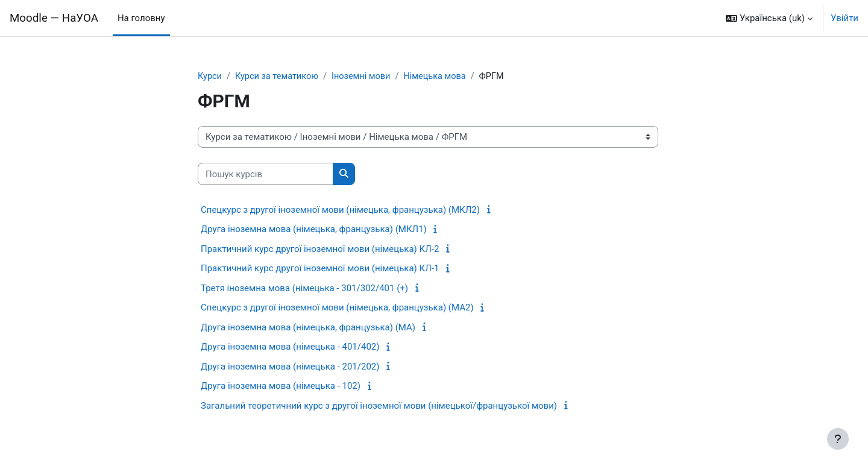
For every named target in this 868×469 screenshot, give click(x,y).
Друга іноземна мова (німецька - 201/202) (290, 367)
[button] (769, 18)
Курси (210, 77)
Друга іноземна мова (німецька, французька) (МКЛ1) (314, 230)
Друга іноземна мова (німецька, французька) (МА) (308, 328)
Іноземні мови (366, 77)
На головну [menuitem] (141, 18)
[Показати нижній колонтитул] (838, 439)
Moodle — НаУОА (54, 18)
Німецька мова (442, 77)
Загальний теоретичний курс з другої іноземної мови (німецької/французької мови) (379, 406)
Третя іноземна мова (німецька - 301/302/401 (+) (304, 289)
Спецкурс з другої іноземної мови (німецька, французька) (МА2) (337, 308)
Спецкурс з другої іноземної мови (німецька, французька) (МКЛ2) (340, 210)
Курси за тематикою (279, 77)
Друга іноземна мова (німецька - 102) (281, 386)
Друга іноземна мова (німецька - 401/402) (290, 347)
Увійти (844, 18)
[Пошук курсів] (266, 175)
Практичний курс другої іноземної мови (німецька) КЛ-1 (320, 269)
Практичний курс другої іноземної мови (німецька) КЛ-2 (320, 250)
